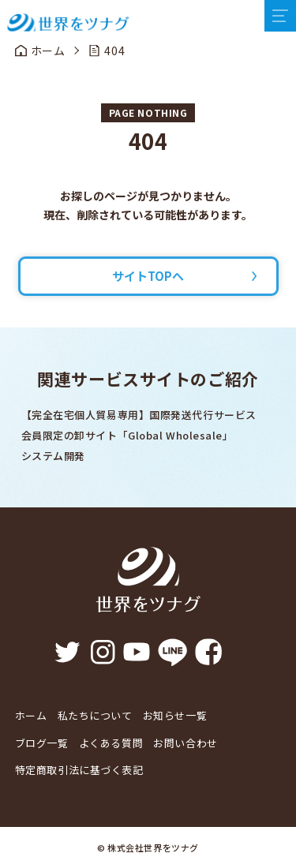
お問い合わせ (185, 743)
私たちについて (95, 715)
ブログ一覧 (42, 743)
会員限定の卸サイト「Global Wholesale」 (127, 435)
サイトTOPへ (148, 276)
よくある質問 (111, 743)
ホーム (31, 715)
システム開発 (53, 456)
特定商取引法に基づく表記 (79, 770)
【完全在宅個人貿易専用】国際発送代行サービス (139, 415)
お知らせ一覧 (175, 715)
